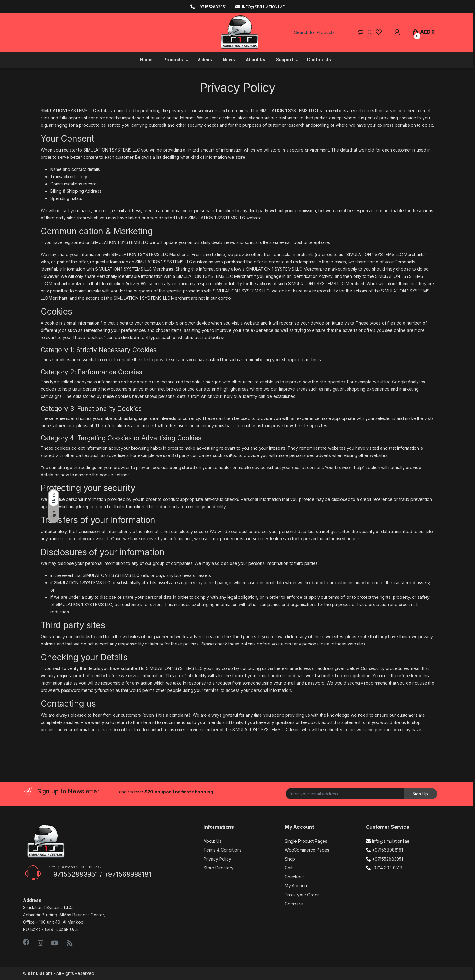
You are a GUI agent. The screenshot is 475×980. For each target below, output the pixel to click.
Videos (205, 60)
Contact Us (319, 60)
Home (146, 60)
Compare (294, 904)
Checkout (294, 877)
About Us (256, 60)
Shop (290, 859)
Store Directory (219, 868)
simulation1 (40, 973)
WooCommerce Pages (307, 850)
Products (173, 60)
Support (285, 60)
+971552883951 (208, 6)
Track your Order (302, 895)
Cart (289, 868)
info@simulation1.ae (260, 6)
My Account (296, 886)
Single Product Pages (306, 841)
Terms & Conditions (223, 850)
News (229, 60)
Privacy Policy (217, 859)
